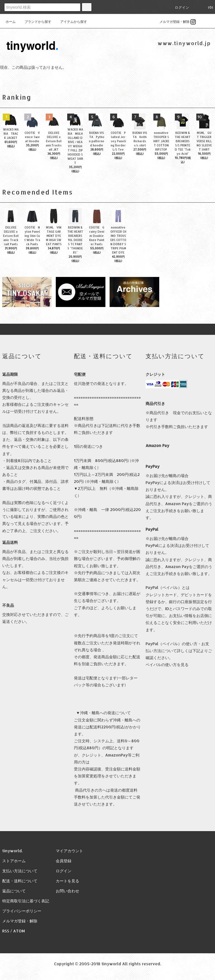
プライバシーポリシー (22, 911)
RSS (6, 931)
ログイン (182, 7)
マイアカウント (69, 851)
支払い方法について (20, 871)
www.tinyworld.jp (184, 43)
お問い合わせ (67, 891)
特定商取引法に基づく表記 (26, 901)
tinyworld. (12, 851)
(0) (207, 7)
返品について (14, 891)
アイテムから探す (70, 22)
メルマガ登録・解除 (171, 22)
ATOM (19, 931)
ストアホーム (14, 861)
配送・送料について (20, 881)
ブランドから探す (35, 22)
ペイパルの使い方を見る (167, 665)
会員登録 (64, 861)
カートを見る (67, 881)
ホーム (11, 22)
